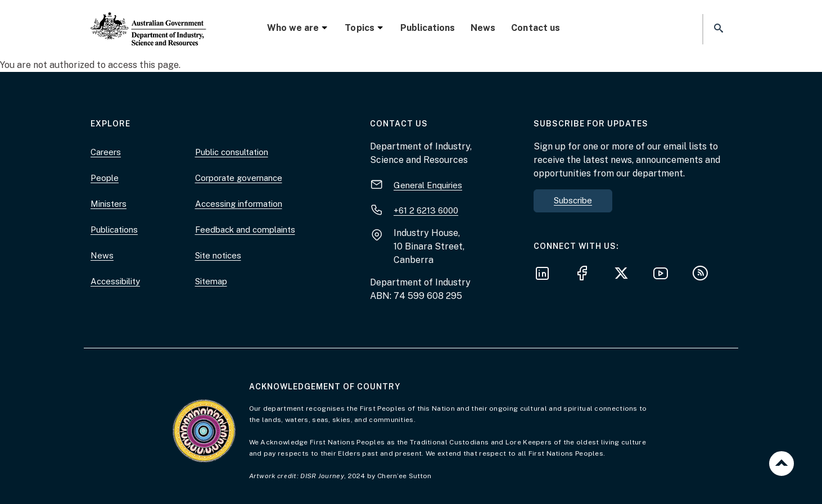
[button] (717, 29)
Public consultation (232, 152)
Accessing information (239, 204)
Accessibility (115, 281)
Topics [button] (364, 28)
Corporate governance (239, 178)
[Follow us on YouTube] (664, 275)
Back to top (782, 464)
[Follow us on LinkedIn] (546, 275)
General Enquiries (428, 185)
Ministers (109, 204)
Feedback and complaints (245, 230)
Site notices (218, 255)
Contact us (535, 28)
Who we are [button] (298, 28)
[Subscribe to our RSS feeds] (703, 275)
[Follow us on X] (625, 275)
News (483, 28)
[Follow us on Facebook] (585, 275)
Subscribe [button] (573, 200)
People (105, 178)
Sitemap (211, 281)
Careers (106, 152)
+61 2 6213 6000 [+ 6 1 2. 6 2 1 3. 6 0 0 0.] (426, 210)
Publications (428, 28)
